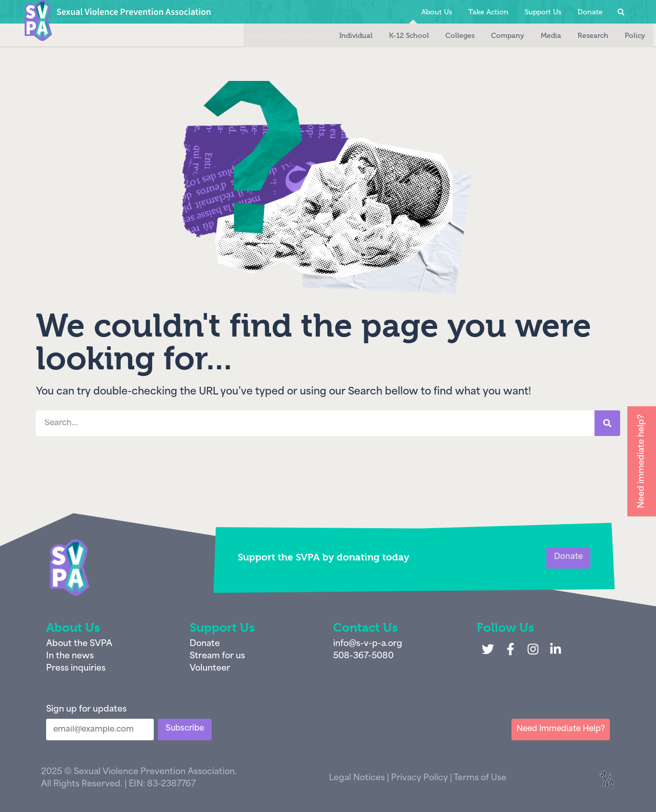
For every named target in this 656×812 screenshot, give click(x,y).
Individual (334, 36)
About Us (437, 12)
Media (529, 36)
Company (486, 36)
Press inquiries (76, 669)
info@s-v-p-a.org (368, 644)
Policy (613, 36)
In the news (70, 656)
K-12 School (387, 36)
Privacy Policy (419, 778)
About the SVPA (79, 644)
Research (571, 36)
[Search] (607, 423)
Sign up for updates (86, 710)
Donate (590, 12)
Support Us (543, 12)
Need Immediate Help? (561, 729)
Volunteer (210, 669)
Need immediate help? (642, 461)
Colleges (438, 36)
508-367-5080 (363, 656)
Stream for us (217, 656)
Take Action (488, 12)
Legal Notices (357, 778)
